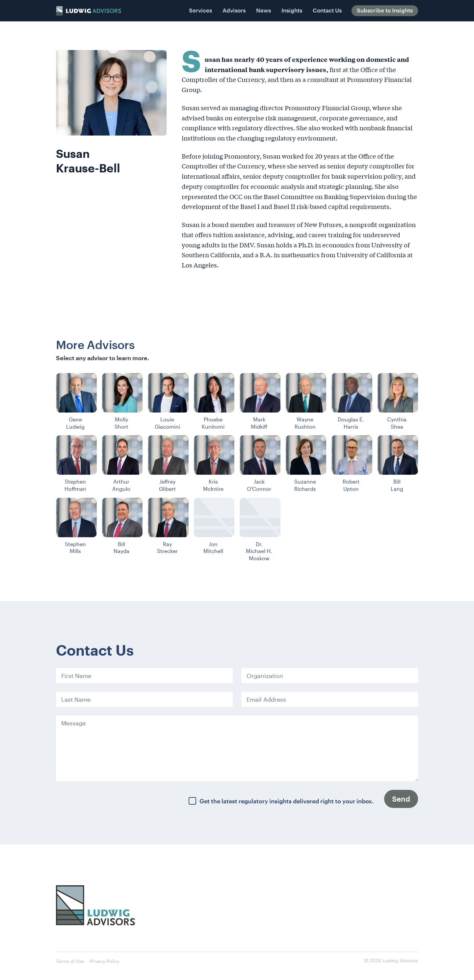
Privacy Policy (104, 961)
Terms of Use (70, 961)
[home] (89, 11)
